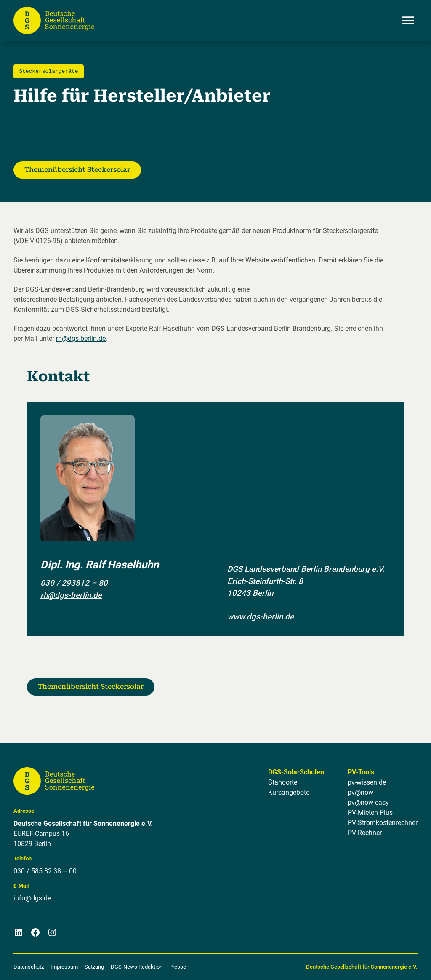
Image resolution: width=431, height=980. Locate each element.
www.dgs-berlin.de (261, 616)
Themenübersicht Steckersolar (77, 170)
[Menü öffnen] (408, 20)
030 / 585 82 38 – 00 (45, 871)
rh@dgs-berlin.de (81, 339)
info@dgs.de (32, 898)
